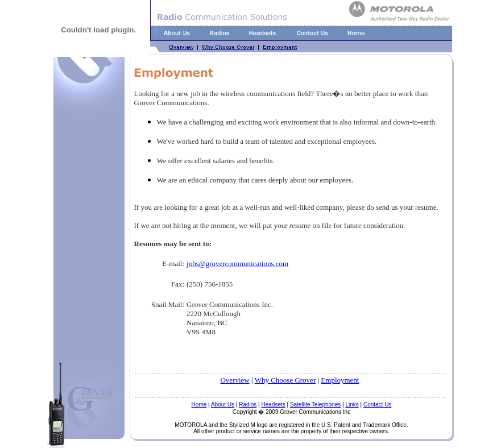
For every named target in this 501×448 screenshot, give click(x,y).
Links (352, 405)
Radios (248, 405)
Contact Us (377, 405)
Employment (340, 380)
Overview (235, 380)
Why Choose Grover (285, 380)
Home (199, 405)
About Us (223, 405)
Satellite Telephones (315, 405)
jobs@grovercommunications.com (237, 264)
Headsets (274, 405)
